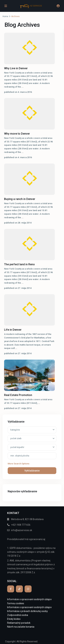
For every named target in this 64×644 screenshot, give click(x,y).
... (23, 87)
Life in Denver (13, 330)
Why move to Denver (17, 134)
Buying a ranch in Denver (20, 199)
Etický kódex (14, 619)
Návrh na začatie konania (21, 627)
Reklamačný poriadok (19, 623)
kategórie (15, 430)
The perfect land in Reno (19, 264)
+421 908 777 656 (21, 525)
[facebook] (11, 589)
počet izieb (16, 438)
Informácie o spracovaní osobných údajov (29, 607)
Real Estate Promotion (18, 395)
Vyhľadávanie (32, 471)
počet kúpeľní (17, 447)
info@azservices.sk (22, 530)
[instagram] (28, 589)
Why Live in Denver (16, 68)
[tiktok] (19, 589)
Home (5, 16)
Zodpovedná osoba (18, 615)
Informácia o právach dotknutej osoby (27, 611)
